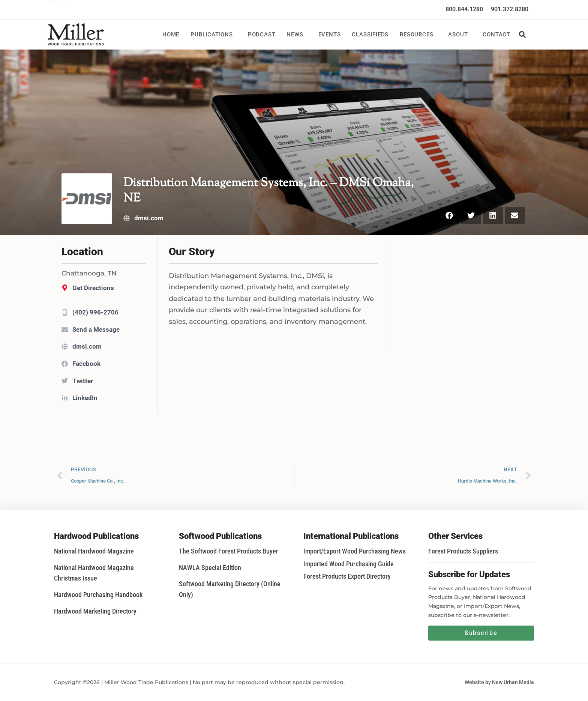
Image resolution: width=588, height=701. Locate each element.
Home (171, 35)
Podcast (262, 35)
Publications (214, 35)
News (297, 35)
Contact (496, 35)
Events (330, 35)
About (460, 35)
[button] (522, 34)
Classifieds (370, 35)
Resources (418, 35)
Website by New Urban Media (499, 682)
